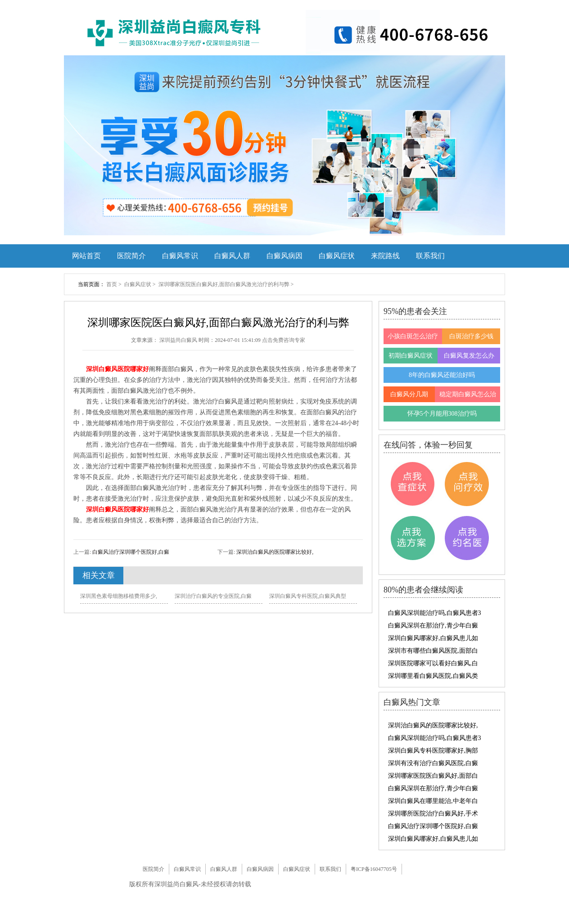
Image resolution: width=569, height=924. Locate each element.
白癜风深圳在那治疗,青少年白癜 (433, 626)
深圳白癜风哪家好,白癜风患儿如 (433, 638)
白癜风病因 (284, 256)
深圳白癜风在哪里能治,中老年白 (433, 801)
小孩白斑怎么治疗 (413, 336)
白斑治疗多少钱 (471, 336)
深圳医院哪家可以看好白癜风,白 (433, 663)
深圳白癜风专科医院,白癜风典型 (308, 596)
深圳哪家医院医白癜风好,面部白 (433, 776)
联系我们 (430, 256)
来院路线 (385, 256)
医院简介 (131, 256)
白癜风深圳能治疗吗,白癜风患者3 (435, 613)
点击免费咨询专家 (284, 340)
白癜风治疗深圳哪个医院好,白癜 (130, 552)
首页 (112, 284)
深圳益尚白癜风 (179, 340)
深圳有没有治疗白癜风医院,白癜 (433, 763)
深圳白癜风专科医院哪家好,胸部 (433, 751)
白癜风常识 (180, 256)
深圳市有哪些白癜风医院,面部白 (433, 651)
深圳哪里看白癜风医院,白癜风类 (433, 676)
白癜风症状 (337, 256)
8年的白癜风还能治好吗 (442, 375)
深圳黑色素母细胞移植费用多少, (119, 596)
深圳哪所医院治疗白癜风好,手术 (433, 814)
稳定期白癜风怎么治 (468, 394)
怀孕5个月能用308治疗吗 (442, 414)
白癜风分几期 (409, 394)
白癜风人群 (232, 256)
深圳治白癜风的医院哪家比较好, (274, 552)
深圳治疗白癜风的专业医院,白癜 (213, 596)
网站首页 (86, 256)
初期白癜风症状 (411, 356)
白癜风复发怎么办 (469, 356)
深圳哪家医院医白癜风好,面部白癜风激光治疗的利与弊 (225, 284)
